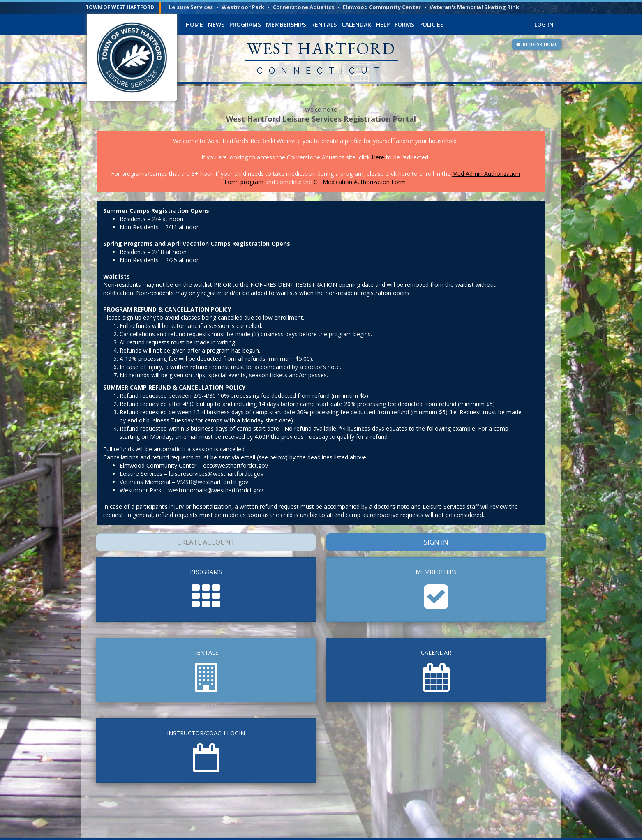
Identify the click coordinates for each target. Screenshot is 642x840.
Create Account (206, 542)
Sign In (436, 542)
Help (383, 24)
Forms (404, 24)
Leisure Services (191, 7)
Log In (544, 24)
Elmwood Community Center (382, 7)
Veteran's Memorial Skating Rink (474, 7)
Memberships (286, 24)
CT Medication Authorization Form (360, 182)
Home (194, 24)
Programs (245, 24)
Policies (431, 24)
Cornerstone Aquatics (304, 7)
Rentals (324, 24)
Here (378, 157)
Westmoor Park (243, 7)
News (216, 24)
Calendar (356, 24)
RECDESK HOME (537, 44)
